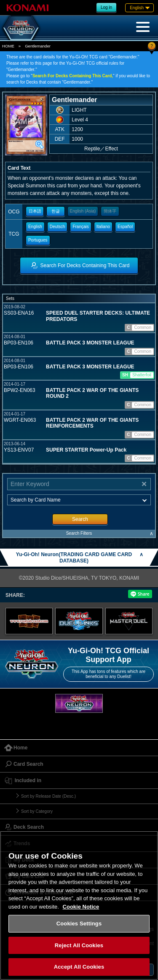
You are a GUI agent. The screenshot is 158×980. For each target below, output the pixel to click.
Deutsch (58, 227)
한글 (56, 211)
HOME (8, 46)
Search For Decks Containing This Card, (73, 76)
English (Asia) (83, 211)
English (35, 227)
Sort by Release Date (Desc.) (48, 796)
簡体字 (110, 211)
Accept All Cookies (79, 967)
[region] (79, 905)
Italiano (103, 227)
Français (80, 227)
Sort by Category (37, 811)
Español (125, 227)
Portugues (38, 240)
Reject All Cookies (79, 945)
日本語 (35, 211)
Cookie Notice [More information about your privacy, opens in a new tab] (81, 907)
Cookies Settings (79, 924)
